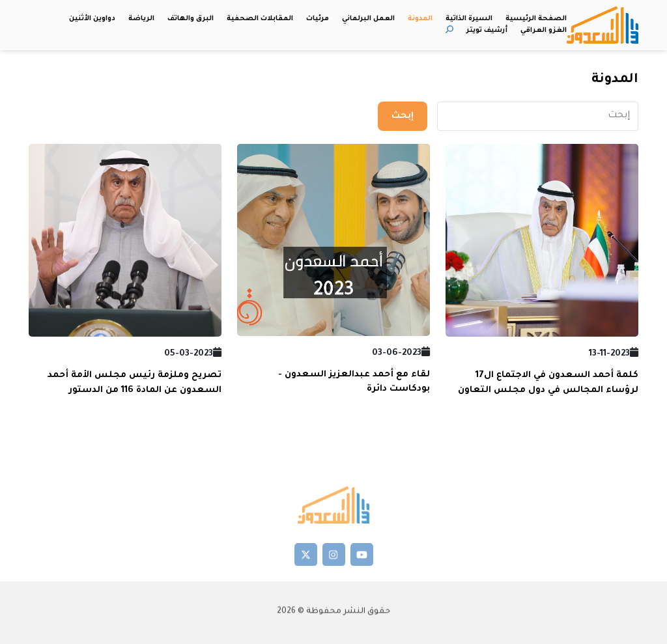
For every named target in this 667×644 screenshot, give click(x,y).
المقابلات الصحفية (260, 19)
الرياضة (141, 19)
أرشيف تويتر (487, 31)
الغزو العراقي (544, 31)
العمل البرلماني (368, 19)
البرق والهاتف (191, 19)
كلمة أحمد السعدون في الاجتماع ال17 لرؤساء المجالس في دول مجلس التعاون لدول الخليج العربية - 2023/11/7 (548, 390)
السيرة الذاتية (469, 19)
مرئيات (318, 19)
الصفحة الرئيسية (536, 19)
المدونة (420, 19)
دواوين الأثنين (92, 19)
